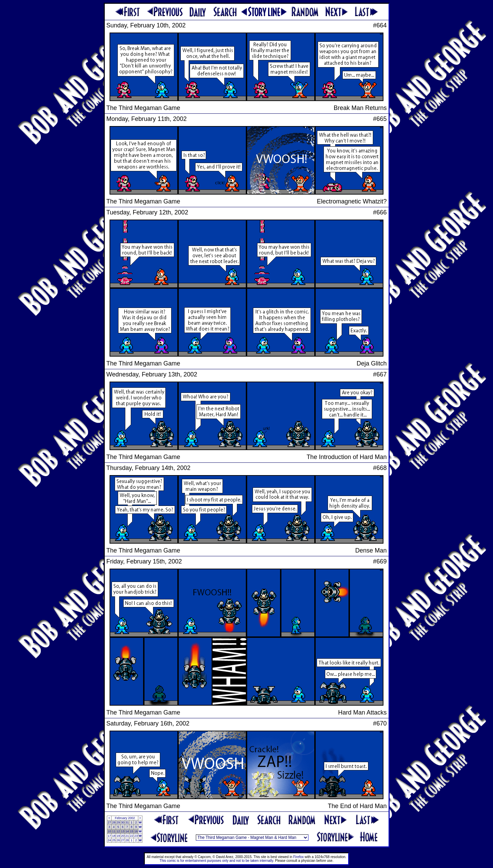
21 (127, 836)
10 (109, 831)
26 (118, 840)
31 (127, 822)
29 (118, 822)
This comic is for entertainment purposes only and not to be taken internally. (217, 861)
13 (123, 831)
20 (123, 836)
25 (114, 840)
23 (136, 836)
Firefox (299, 857)
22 (131, 836)
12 (118, 831)
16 (136, 831)
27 (109, 822)
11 (114, 831)
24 (109, 840)
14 (127, 831)
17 (109, 836)
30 (123, 822)
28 (114, 822)
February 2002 (125, 818)
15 (131, 831)
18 (114, 836)
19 (118, 836)
